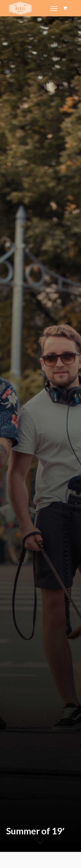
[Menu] (52, 8)
